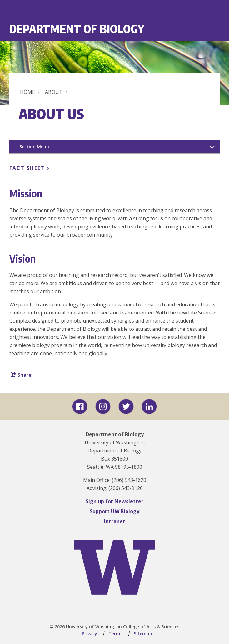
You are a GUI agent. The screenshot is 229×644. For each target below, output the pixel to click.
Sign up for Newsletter (114, 501)
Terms (115, 634)
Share (21, 375)
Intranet (115, 521)
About (54, 92)
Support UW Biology (114, 511)
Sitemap (143, 634)
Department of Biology (77, 29)
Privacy (90, 634)
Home (27, 92)
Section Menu (34, 147)
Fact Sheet (27, 168)
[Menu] (213, 11)
